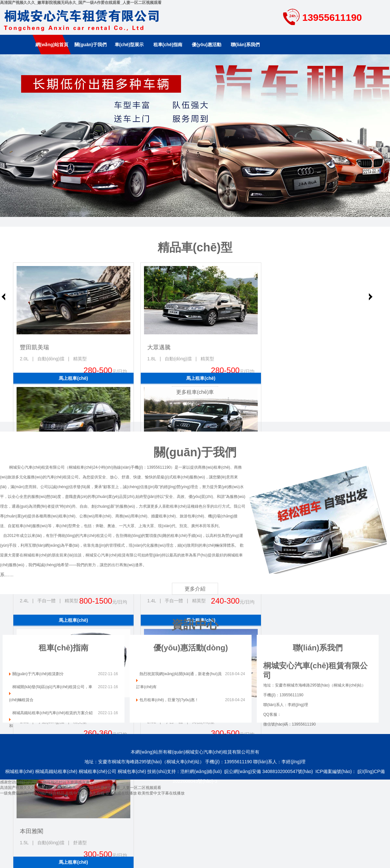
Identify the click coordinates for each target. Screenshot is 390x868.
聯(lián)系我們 (245, 45)
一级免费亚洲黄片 (16, 793)
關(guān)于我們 (91, 45)
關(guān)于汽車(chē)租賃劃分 (38, 674)
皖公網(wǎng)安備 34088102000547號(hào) (269, 771)
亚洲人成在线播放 (121, 793)
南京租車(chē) (195, 136)
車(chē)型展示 (129, 45)
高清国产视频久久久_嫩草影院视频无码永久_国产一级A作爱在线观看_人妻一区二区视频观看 (81, 3)
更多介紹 (195, 589)
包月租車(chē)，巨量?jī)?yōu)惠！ (169, 700)
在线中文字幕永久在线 (85, 793)
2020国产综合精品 (48, 793)
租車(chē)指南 (168, 45)
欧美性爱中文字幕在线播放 (161, 793)
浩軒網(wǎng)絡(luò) (201, 771)
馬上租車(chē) (73, 378)
